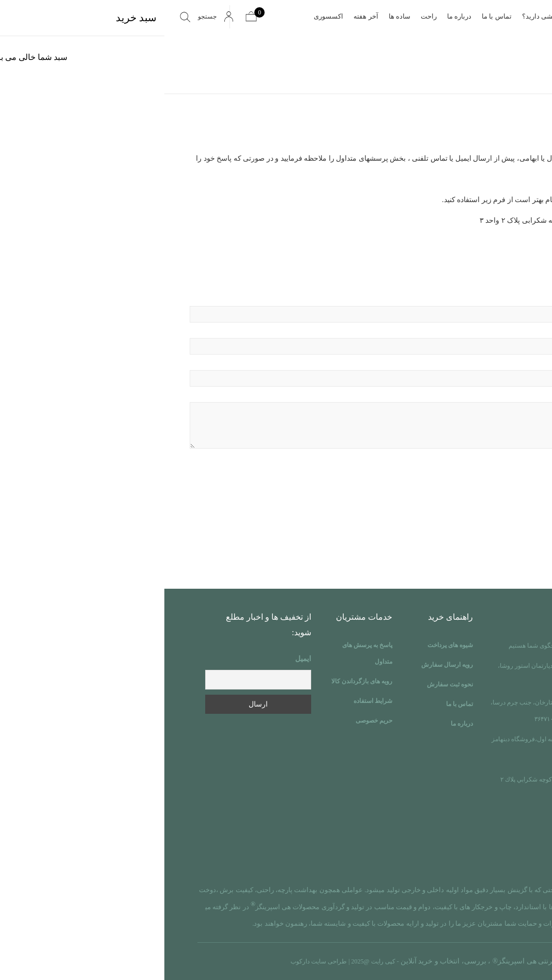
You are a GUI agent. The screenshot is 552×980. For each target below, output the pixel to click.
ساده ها (235, 16)
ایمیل (139, 659)
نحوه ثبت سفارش (286, 684)
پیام (276, 421)
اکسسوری (164, 16)
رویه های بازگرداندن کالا (197, 681)
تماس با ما (332, 16)
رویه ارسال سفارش (283, 665)
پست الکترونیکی (276, 339)
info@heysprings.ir (466, 830)
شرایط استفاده (209, 701)
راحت (264, 16)
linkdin (501, 859)
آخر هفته (201, 16)
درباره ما (295, 16)
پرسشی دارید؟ (379, 16)
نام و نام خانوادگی (276, 307)
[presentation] (448, 496)
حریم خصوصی (210, 721)
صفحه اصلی (427, 16)
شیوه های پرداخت (286, 645)
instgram (480, 859)
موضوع (276, 371)
